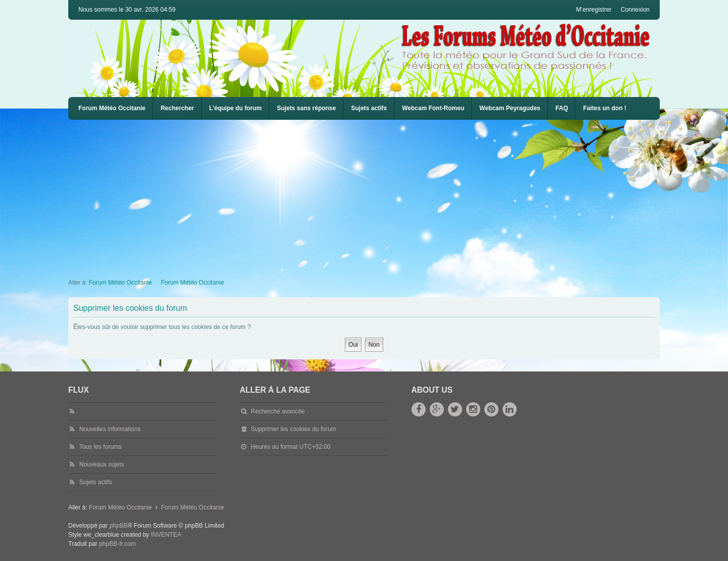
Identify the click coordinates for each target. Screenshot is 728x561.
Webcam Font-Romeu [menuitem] (433, 108)
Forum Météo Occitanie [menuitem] (112, 108)
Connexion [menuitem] (635, 10)
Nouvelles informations (110, 429)
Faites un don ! (604, 108)
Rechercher (177, 108)
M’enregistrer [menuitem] (594, 10)
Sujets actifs (369, 108)
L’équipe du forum (236, 108)
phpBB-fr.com (118, 544)
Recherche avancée (278, 411)
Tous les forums (101, 447)
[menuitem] (433, 108)
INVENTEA (166, 535)
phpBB (118, 526)
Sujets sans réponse (307, 108)
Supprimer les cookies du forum (293, 429)
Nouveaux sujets (102, 464)
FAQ (562, 108)
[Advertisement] (372, 196)
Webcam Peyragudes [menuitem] (510, 108)
